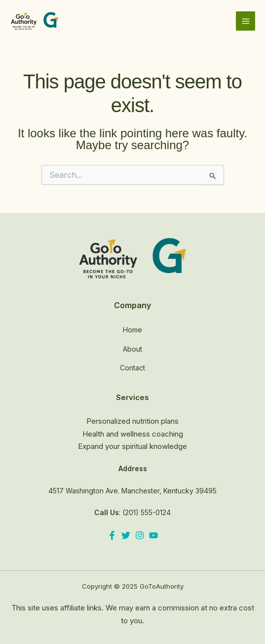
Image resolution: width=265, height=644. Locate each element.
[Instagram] (140, 535)
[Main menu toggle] (246, 21)
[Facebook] (112, 535)
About (132, 349)
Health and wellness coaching (133, 434)
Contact (132, 368)
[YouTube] (153, 535)
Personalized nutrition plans (132, 421)
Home (132, 330)
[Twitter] (126, 535)
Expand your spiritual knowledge (132, 446)
